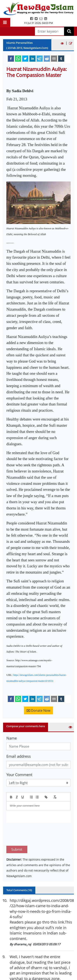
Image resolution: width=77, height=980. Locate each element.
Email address (19, 756)
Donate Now (38, 710)
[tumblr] (61, 58)
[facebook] (11, 58)
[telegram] (40, 58)
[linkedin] (32, 58)
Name (12, 738)
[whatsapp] (18, 58)
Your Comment (19, 775)
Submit (17, 830)
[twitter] (25, 58)
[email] (54, 58)
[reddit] (47, 58)
